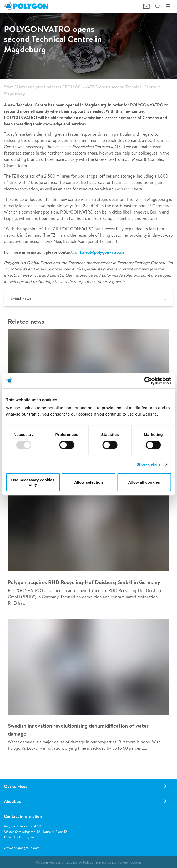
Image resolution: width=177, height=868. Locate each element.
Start (9, 87)
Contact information (23, 816)
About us (12, 801)
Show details (149, 464)
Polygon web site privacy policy (59, 862)
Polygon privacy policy (100, 862)
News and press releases (39, 87)
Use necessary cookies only (33, 482)
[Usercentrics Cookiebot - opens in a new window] (148, 381)
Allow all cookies (144, 482)
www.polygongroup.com (22, 848)
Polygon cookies (130, 862)
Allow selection (88, 482)
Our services (16, 786)
